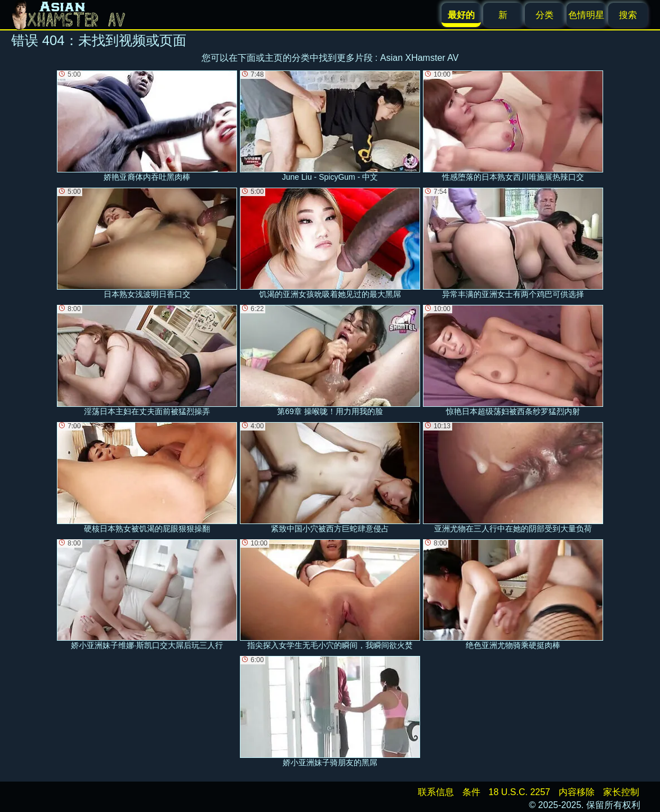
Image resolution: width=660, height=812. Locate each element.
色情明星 (586, 15)
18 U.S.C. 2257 (519, 792)
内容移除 (577, 792)
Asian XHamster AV (419, 58)
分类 (545, 15)
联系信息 (436, 792)
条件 (471, 792)
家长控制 (621, 792)
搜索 (628, 15)
